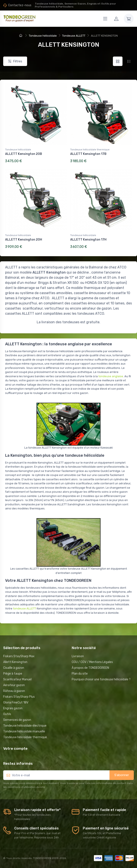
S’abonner (122, 775)
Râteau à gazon (14, 691)
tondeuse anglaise (111, 376)
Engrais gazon (13, 708)
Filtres (15, 61)
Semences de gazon (17, 720)
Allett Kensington (15, 662)
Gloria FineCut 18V (16, 703)
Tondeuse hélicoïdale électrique (25, 726)
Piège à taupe (13, 674)
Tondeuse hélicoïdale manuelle (24, 731)
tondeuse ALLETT (25, 608)
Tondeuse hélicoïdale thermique (90, 150)
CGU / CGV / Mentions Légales (92, 662)
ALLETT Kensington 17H (88, 240)
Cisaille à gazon (14, 668)
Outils (7, 714)
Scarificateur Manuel (17, 679)
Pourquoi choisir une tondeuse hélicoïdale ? (101, 679)
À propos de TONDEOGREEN (90, 668)
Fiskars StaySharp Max (19, 656)
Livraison (78, 656)
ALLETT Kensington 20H (24, 240)
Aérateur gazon (14, 685)
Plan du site (80, 674)
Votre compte (15, 748)
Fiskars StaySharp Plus (19, 697)
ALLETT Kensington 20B (24, 154)
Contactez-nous (20, 5)
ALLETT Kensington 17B (88, 154)
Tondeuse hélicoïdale (18, 150)
